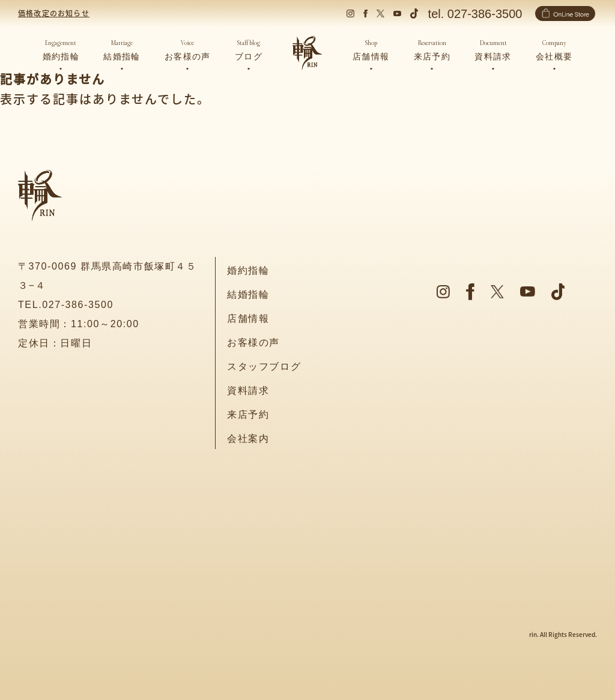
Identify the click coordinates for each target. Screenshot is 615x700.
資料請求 (248, 391)
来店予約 (248, 415)
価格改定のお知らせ (54, 13)
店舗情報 (248, 318)
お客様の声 (253, 342)
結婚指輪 (248, 294)
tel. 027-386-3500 (475, 14)
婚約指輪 (248, 270)
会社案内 (248, 439)
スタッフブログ (264, 367)
